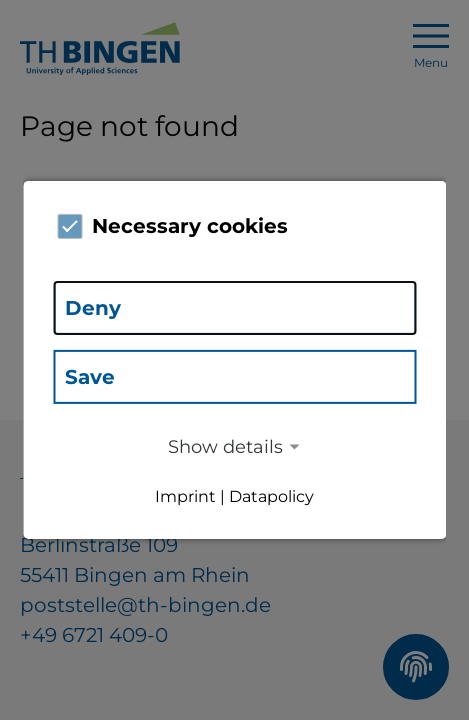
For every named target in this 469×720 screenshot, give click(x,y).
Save (90, 377)
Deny (93, 308)
